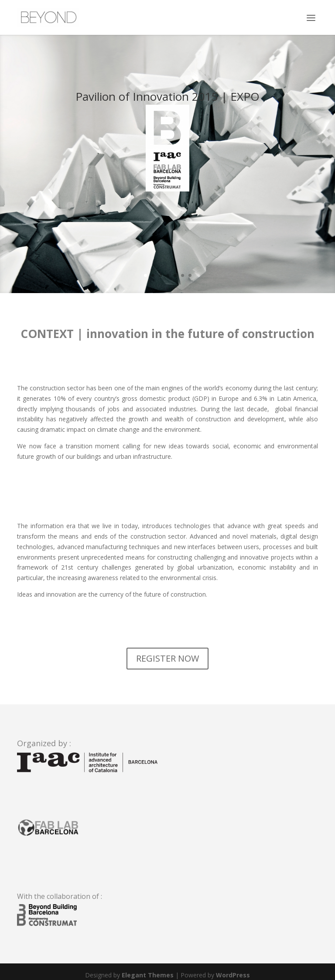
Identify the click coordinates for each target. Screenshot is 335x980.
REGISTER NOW (167, 658)
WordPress (233, 975)
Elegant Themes (148, 975)
